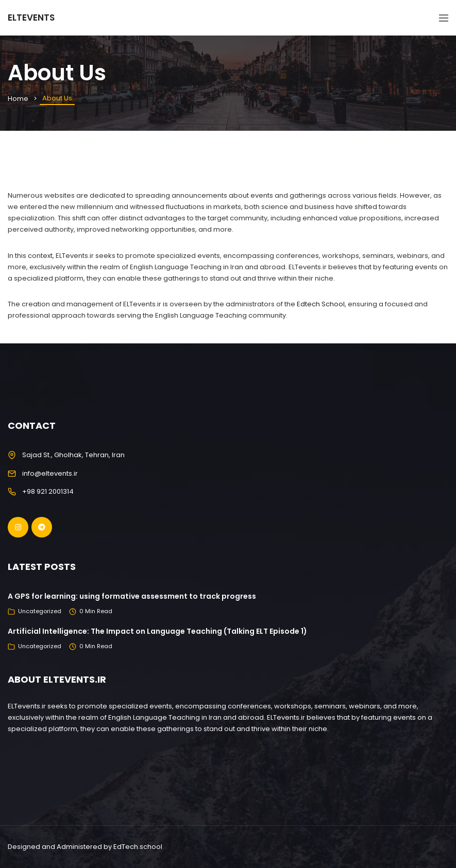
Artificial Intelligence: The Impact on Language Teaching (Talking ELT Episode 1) (157, 631)
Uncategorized (40, 611)
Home (18, 99)
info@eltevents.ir (50, 473)
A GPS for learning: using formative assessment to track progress (132, 596)
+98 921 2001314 (48, 491)
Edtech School (321, 304)
